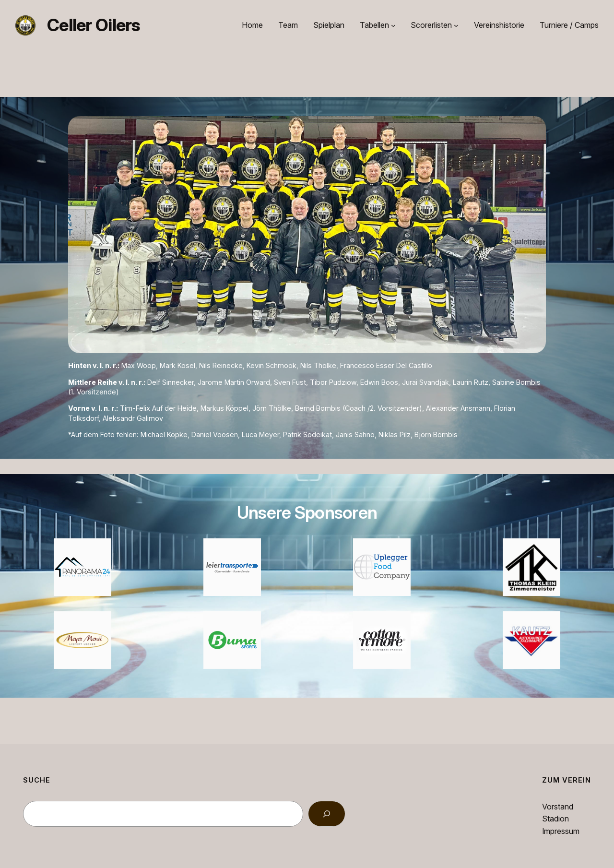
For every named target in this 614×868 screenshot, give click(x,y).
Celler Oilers (94, 25)
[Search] (327, 814)
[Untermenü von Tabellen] (393, 25)
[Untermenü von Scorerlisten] (456, 25)
